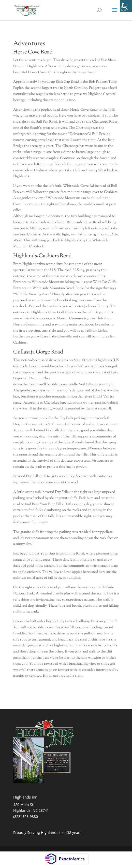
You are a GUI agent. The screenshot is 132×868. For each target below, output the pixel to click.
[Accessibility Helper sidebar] (126, 6)
